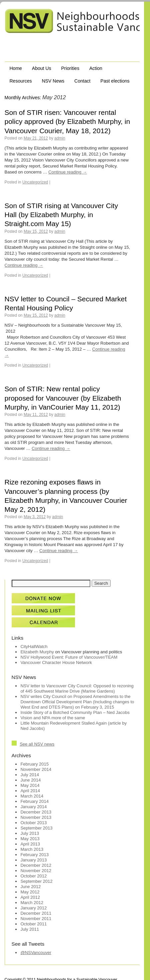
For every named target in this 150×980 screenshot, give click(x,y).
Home (16, 68)
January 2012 (33, 908)
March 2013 (32, 849)
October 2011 (33, 924)
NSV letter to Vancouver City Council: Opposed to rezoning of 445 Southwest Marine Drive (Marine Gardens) (77, 688)
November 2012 (36, 871)
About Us (42, 68)
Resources (21, 81)
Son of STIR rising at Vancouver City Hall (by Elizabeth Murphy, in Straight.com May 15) (61, 215)
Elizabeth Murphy (37, 652)
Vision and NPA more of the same (53, 718)
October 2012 (33, 876)
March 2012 (32, 903)
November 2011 (36, 919)
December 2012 (36, 865)
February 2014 (34, 801)
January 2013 (33, 860)
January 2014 (33, 807)
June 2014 (30, 780)
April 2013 (30, 844)
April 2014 (30, 791)
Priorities (70, 68)
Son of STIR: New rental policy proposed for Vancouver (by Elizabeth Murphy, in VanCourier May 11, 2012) (63, 398)
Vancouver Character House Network (56, 662)
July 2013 (30, 833)
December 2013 (36, 812)
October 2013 (33, 823)
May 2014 (30, 785)
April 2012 (30, 897)
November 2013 (36, 817)
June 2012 (30, 887)
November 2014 (36, 769)
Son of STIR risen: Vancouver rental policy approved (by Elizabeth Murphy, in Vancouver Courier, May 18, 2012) (67, 122)
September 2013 (36, 828)
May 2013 (30, 839)
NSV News (53, 81)
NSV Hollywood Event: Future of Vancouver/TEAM (69, 657)
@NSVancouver (36, 953)
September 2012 (36, 881)
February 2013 (34, 855)
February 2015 (34, 764)
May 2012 (30, 892)
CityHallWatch (34, 647)
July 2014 (30, 775)
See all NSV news (37, 744)
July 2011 (30, 929)
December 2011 (36, 913)
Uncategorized (35, 182)
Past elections (115, 81)
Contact (82, 81)
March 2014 (32, 796)
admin (60, 138)
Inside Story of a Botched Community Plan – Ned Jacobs (75, 712)
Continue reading (68, 172)
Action (96, 68)
